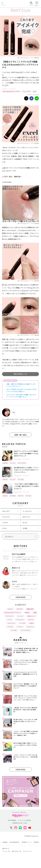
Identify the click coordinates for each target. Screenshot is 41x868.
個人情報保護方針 (15, 842)
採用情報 (36, 842)
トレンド (13, 463)
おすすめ (13, 496)
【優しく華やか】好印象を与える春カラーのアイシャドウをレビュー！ (21, 385)
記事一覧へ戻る (21, 435)
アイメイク (13, 89)
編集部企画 (30, 609)
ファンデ (20, 627)
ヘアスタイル (20, 620)
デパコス (28, 496)
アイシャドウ (27, 91)
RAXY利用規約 (12, 820)
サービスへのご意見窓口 (25, 820)
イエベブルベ (11, 623)
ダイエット (30, 627)
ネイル (25, 523)
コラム (4, 528)
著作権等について (27, 842)
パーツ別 (21, 479)
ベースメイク (27, 511)
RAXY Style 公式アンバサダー (12, 91)
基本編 (27, 612)
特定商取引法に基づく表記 (20, 823)
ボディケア (26, 517)
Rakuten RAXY (12, 4)
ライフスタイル (25, 630)
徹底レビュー (31, 616)
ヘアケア (5, 523)
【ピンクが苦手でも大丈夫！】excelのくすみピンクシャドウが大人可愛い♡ (21, 390)
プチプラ (21, 496)
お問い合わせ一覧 (16, 851)
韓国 (35, 612)
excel (35, 91)
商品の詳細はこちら (21, 374)
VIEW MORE (21, 597)
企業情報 (5, 842)
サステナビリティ (28, 851)
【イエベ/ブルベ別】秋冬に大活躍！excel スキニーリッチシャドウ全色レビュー (21, 396)
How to (5, 463)
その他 (25, 528)
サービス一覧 (6, 851)
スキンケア (6, 511)
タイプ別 (14, 630)
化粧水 (31, 623)
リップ (10, 620)
